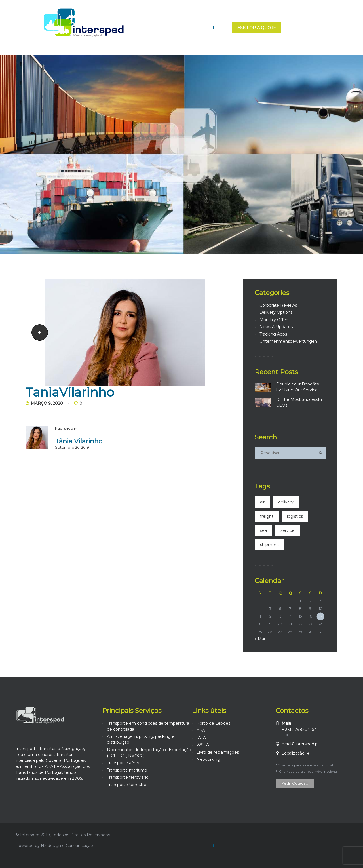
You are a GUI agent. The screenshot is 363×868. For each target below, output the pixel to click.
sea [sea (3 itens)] (263, 530)
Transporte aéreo (124, 763)
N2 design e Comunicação (67, 846)
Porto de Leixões (213, 723)
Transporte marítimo (127, 770)
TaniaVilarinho (38, 332)
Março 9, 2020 (47, 403)
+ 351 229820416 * (299, 730)
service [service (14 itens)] (287, 530)
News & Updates (276, 327)
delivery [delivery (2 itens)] (286, 502)
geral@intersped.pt (300, 744)
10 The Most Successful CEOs (299, 402)
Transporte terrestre (127, 785)
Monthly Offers (274, 320)
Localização (294, 753)
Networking (208, 759)
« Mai (260, 639)
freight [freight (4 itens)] (267, 516)
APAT (202, 730)
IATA (201, 738)
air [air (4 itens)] (262, 502)
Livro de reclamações (218, 752)
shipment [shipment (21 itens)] (270, 545)
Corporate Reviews (278, 305)
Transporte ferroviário (128, 777)
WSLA (203, 745)
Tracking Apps (273, 334)
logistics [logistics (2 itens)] (295, 516)
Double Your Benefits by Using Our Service (297, 387)
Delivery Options (276, 312)
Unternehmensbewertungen (288, 341)
